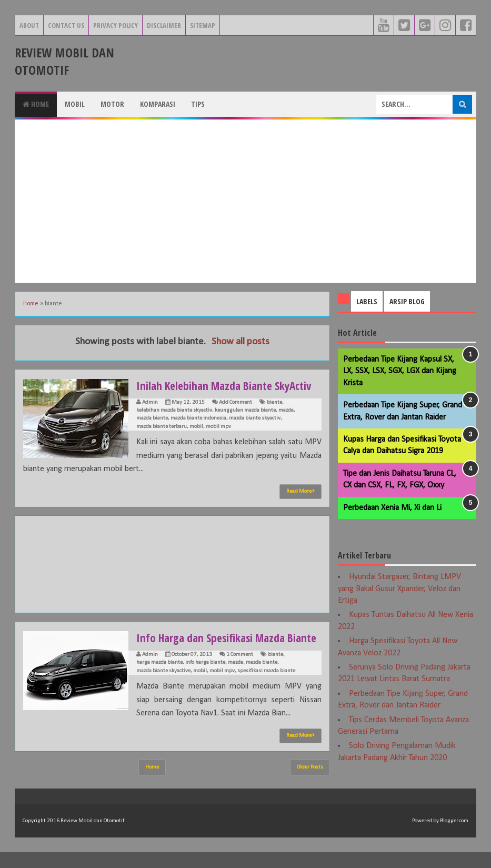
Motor (112, 104)
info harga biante (205, 678)
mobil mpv (218, 427)
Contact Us (66, 25)
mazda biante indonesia (198, 418)
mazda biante (152, 418)
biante (274, 402)
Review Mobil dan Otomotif (64, 61)
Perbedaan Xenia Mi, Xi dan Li (392, 508)
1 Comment (240, 670)
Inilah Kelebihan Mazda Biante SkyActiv (227, 385)
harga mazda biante (159, 678)
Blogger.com (454, 837)
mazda (286, 410)
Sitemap (203, 25)
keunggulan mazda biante (245, 410)
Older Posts (310, 783)
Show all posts (241, 342)
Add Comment (236, 402)
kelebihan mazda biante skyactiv (174, 410)
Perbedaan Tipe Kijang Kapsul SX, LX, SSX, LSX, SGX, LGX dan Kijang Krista (400, 371)
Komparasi (158, 104)
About (29, 25)
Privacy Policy (116, 25)
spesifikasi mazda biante (266, 687)
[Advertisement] (245, 201)
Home (36, 104)
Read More (300, 491)
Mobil (75, 104)
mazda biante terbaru (162, 427)
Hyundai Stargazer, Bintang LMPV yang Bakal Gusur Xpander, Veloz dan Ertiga (399, 589)
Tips (198, 104)
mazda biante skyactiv (255, 418)
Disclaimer (164, 25)
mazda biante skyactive (163, 687)
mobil (196, 427)
